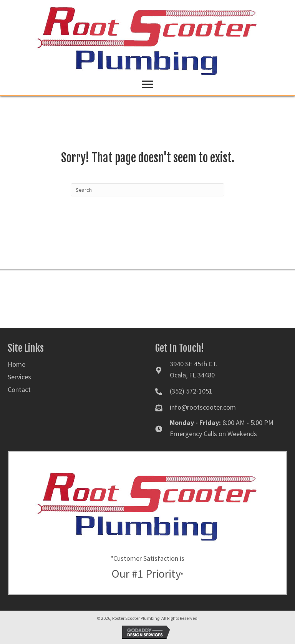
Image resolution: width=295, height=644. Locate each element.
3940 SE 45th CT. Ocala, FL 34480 (194, 369)
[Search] (147, 190)
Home (17, 364)
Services (19, 377)
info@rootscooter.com (203, 407)
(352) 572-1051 (191, 391)
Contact (19, 390)
